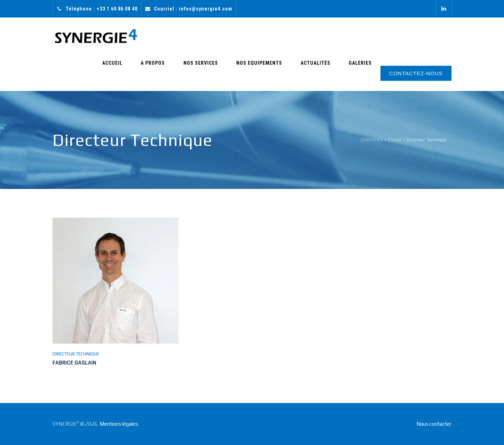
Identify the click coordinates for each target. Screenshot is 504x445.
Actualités (326, 72)
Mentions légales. (119, 424)
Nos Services (225, 72)
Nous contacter (434, 424)
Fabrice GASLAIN (74, 363)
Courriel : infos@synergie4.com (193, 9)
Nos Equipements (276, 72)
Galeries (364, 72)
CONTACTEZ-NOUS (416, 73)
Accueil (150, 72)
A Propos (184, 72)
